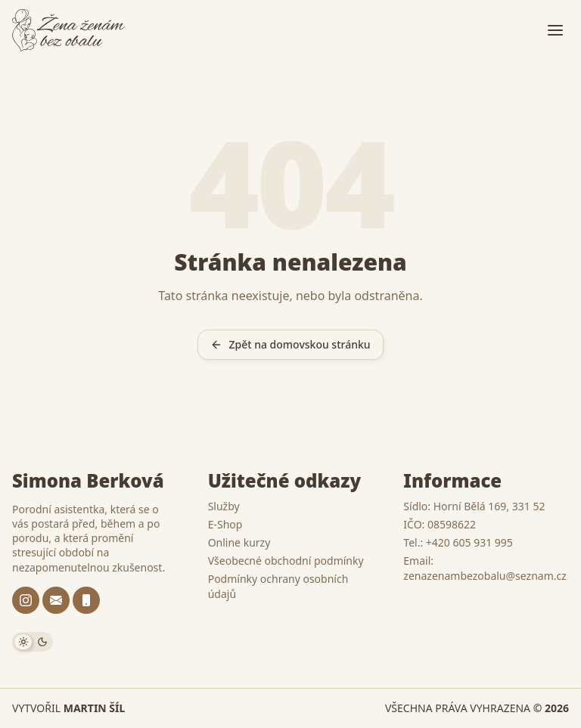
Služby (224, 506)
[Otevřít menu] (555, 30)
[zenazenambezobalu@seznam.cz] (56, 600)
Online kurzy (239, 542)
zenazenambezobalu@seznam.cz (485, 576)
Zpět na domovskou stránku (290, 344)
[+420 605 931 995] (86, 600)
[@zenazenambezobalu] (26, 600)
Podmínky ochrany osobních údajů (278, 586)
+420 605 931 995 (469, 542)
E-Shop (225, 524)
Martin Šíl (95, 708)
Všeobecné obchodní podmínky (286, 561)
